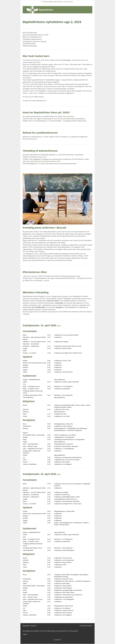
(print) (59, 326)
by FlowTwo (58, 640)
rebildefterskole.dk (83, 278)
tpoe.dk (47, 281)
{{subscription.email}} (86, 626)
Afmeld (25, 634)
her (45, 101)
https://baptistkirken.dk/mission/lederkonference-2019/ (43, 161)
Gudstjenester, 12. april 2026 (39, 325)
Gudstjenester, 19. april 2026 (39, 474)
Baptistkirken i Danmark (30, 626)
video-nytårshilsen (68, 116)
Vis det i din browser (68, 2)
